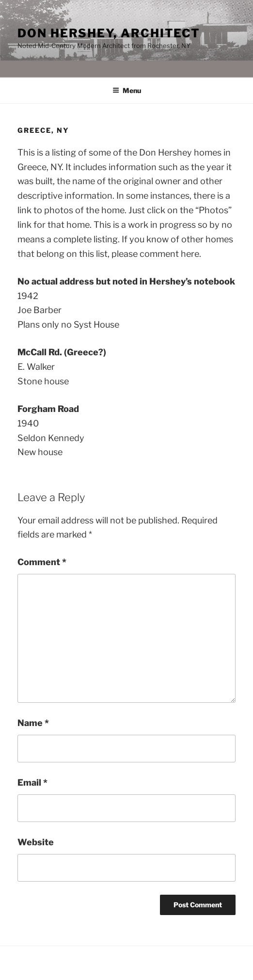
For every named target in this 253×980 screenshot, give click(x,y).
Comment (42, 562)
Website (36, 842)
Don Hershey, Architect (109, 33)
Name (33, 723)
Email (32, 782)
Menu (127, 90)
